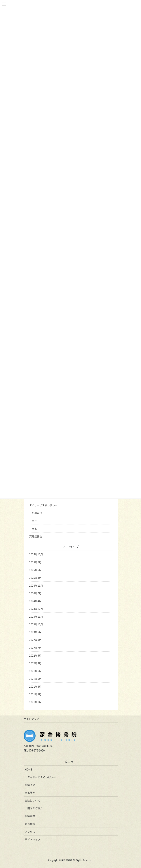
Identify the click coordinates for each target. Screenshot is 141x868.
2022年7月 (35, 648)
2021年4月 (35, 686)
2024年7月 (35, 593)
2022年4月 (35, 663)
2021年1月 (35, 702)
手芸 (34, 521)
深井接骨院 (36, 536)
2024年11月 (36, 585)
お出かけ (37, 513)
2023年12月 (36, 609)
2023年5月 (35, 632)
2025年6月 (35, 562)
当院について (33, 800)
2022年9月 (35, 640)
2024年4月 (35, 601)
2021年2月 (35, 694)
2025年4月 (35, 578)
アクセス (30, 832)
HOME (29, 769)
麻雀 (34, 529)
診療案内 (30, 816)
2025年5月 (35, 570)
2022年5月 (35, 655)
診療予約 (30, 785)
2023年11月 (36, 617)
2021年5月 (35, 679)
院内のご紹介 (35, 808)
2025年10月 (36, 554)
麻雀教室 (30, 793)
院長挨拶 (30, 824)
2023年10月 (36, 624)
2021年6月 (35, 671)
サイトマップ (31, 719)
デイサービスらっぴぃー (43, 505)
